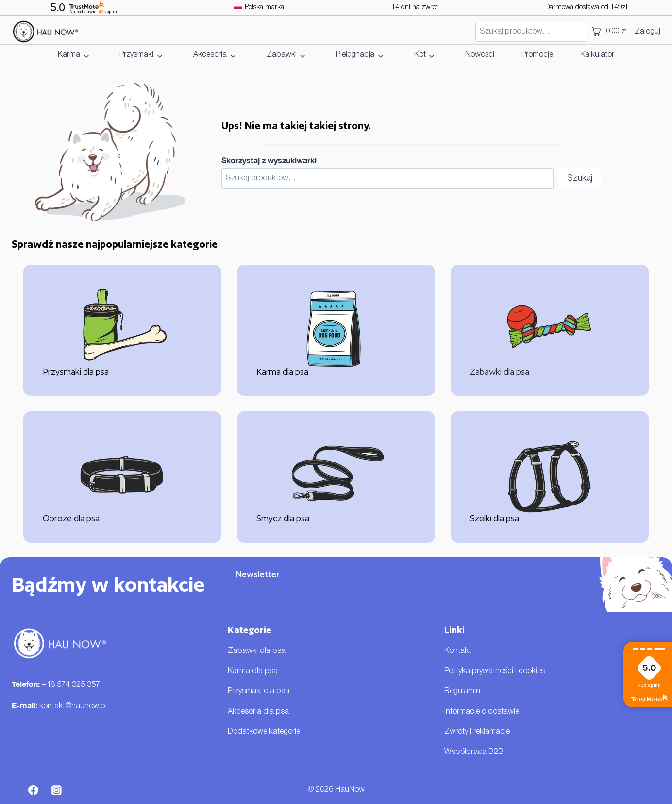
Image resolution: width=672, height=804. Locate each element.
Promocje (537, 55)
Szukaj (580, 178)
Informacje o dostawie (482, 712)
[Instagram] (57, 790)
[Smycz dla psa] (336, 477)
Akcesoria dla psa (258, 712)
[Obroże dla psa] (122, 477)
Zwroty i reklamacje (477, 732)
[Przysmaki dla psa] (122, 330)
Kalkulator (597, 55)
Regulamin (462, 691)
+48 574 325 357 (71, 685)
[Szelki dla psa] (550, 477)
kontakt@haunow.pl (73, 706)
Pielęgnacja (355, 55)
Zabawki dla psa (257, 651)
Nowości (480, 55)
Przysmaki (136, 55)
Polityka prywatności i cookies (495, 671)
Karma (69, 55)
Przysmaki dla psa (259, 691)
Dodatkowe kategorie (264, 732)
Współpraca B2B (474, 752)
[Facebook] (34, 790)
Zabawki (282, 55)
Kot (420, 55)
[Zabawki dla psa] (550, 330)
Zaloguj (647, 32)
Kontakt (458, 651)
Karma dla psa (253, 671)
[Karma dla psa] (336, 330)
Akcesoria (210, 55)
